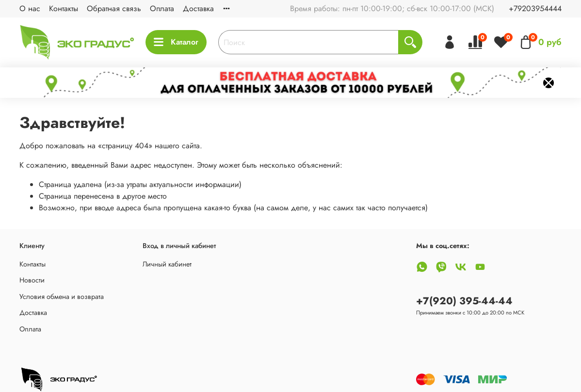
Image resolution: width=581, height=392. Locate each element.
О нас (30, 8)
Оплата (162, 8)
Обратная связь (114, 8)
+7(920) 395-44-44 (464, 301)
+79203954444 (535, 8)
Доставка (198, 8)
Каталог (176, 42)
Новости (32, 280)
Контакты (64, 8)
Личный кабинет (167, 264)
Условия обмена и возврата (62, 297)
